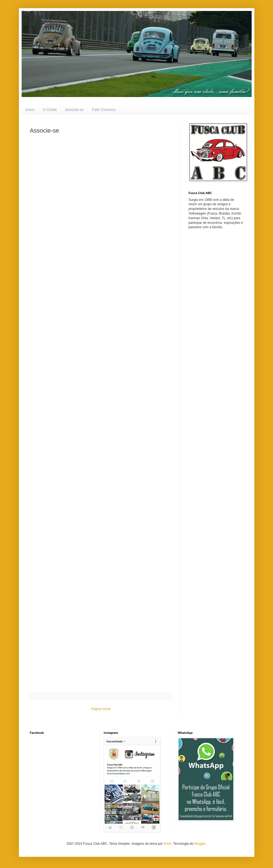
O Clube (50, 110)
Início (30, 110)
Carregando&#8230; (98, 412)
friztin (167, 844)
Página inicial (101, 709)
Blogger (200, 844)
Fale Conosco (104, 110)
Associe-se (74, 110)
